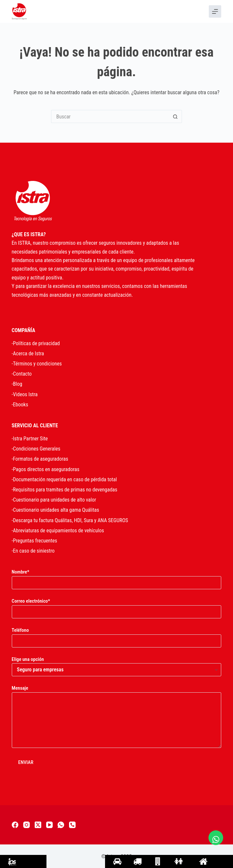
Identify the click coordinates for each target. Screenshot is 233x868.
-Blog (17, 384)
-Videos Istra (25, 394)
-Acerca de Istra (28, 354)
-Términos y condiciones (37, 364)
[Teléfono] (72, 825)
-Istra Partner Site (30, 439)
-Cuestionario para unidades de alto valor (54, 500)
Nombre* (117, 577)
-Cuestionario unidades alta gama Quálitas (55, 510)
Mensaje (117, 717)
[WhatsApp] (61, 825)
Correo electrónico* (117, 606)
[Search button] (175, 116)
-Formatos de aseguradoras (40, 459)
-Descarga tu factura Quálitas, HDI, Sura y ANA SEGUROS (70, 520)
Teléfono (117, 636)
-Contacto (22, 374)
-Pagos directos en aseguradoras (46, 469)
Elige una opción (117, 665)
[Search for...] (110, 116)
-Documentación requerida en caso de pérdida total (64, 479)
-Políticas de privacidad (36, 343)
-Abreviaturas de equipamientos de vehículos (58, 531)
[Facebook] (15, 825)
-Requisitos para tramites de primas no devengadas (65, 490)
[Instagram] (27, 825)
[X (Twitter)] (38, 825)
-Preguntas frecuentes (35, 541)
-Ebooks (20, 405)
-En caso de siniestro (33, 551)
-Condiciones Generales (36, 449)
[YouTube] (49, 825)
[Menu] (215, 11)
